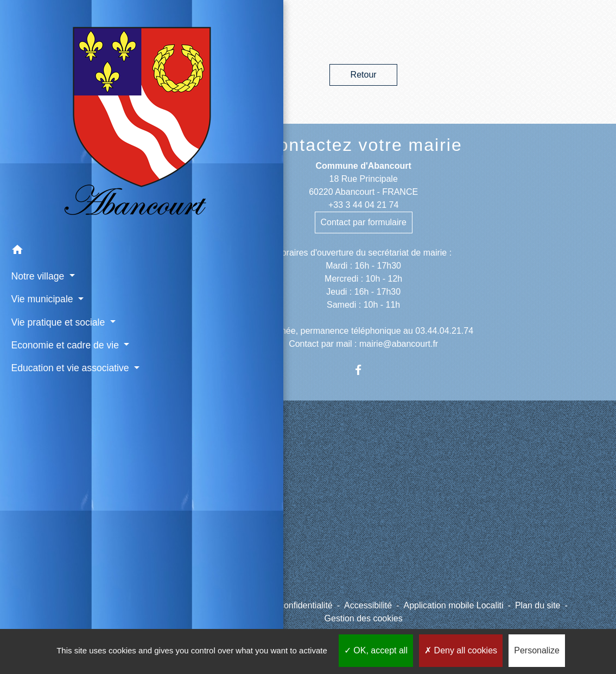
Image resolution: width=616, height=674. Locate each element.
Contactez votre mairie (364, 145)
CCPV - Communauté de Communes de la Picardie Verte (215, 475)
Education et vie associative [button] (42, 306)
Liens (178, 443)
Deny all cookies (461, 650)
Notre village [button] (36, 178)
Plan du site (538, 605)
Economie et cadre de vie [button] (55, 269)
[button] (55, 154)
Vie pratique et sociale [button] (55, 224)
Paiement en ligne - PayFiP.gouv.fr (192, 545)
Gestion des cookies (364, 618)
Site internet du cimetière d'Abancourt (202, 510)
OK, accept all (376, 650)
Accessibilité (368, 605)
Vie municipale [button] (40, 201)
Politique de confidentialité (282, 605)
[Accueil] (55, 71)
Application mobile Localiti (453, 605)
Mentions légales (187, 605)
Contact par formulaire (364, 222)
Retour (364, 75)
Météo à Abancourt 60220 (204, 573)
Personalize (537, 650)
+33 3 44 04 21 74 (363, 205)
